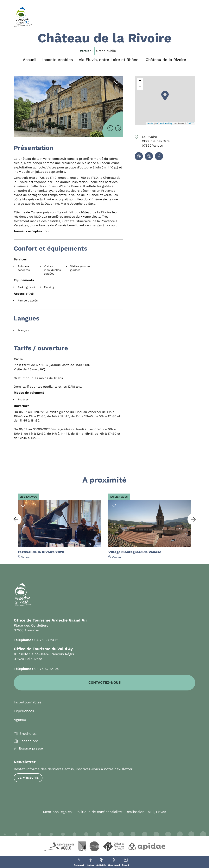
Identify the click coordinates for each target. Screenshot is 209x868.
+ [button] (140, 81)
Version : (87, 51)
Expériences (24, 711)
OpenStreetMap (165, 123)
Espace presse (31, 749)
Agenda (20, 720)
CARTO (191, 123)
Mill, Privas (157, 812)
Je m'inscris (28, 778)
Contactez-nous (105, 683)
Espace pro (29, 741)
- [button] (140, 87)
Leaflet (150, 123)
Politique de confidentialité (99, 812)
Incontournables (28, 702)
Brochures (28, 734)
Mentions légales (57, 812)
